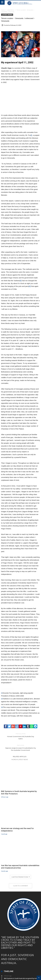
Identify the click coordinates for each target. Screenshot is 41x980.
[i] (31, 135)
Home (3, 10)
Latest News (10, 10)
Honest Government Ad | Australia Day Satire (21, 736)
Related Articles (20, 757)
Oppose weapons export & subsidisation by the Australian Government (21, 748)
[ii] (21, 281)
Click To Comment (20, 886)
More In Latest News (20, 759)
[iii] (30, 286)
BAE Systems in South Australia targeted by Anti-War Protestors (19, 792)
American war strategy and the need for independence (17, 830)
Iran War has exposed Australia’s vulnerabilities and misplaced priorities (20, 867)
